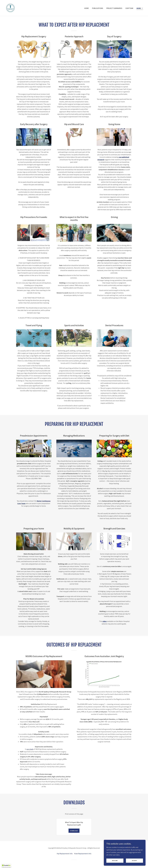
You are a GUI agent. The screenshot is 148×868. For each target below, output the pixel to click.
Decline (115, 865)
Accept (135, 865)
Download (74, 831)
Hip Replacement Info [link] (65, 854)
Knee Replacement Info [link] (83, 854)
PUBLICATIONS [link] (98, 8)
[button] (140, 8)
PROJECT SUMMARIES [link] (114, 8)
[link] (10, 8)
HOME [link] (86, 8)
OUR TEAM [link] (129, 8)
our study (30, 749)
